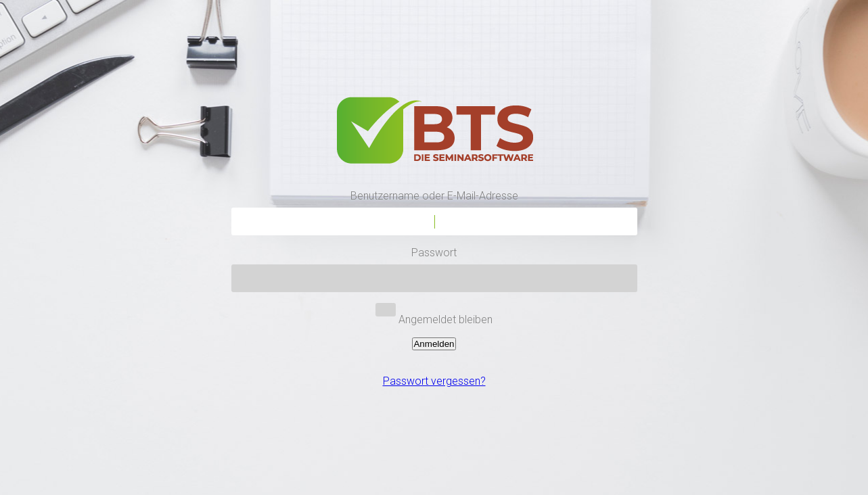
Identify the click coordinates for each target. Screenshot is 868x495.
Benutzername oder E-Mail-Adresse (434, 196)
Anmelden (434, 344)
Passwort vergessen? (434, 381)
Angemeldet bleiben (446, 320)
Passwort (434, 253)
